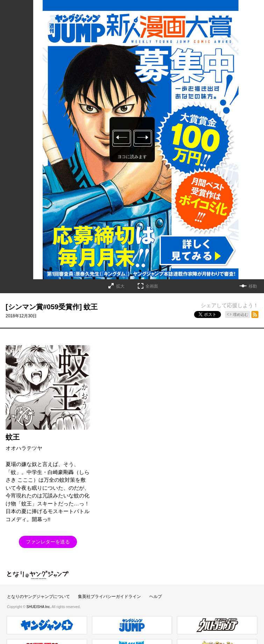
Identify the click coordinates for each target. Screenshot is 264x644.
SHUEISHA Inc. (39, 607)
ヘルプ (156, 597)
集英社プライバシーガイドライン (109, 597)
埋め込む (241, 314)
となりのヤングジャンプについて (38, 597)
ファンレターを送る (48, 542)
